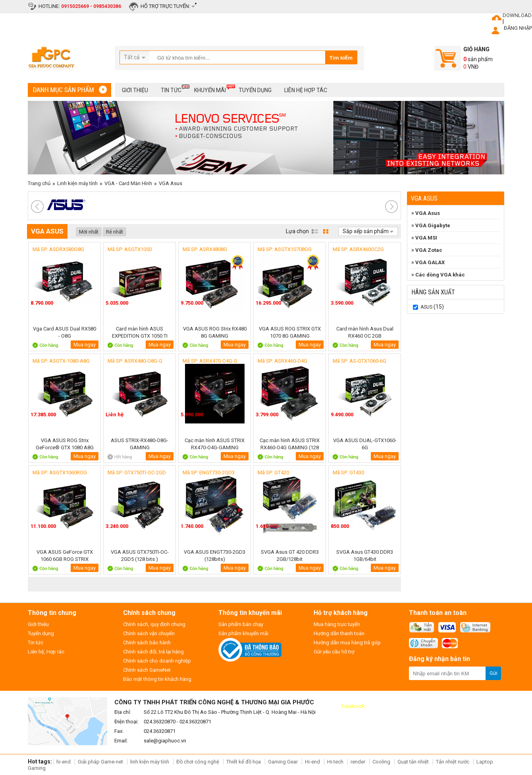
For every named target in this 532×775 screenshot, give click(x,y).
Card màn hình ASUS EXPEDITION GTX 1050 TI (140, 332)
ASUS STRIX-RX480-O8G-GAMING (140, 444)
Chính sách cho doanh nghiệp (157, 661)
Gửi (493, 673)
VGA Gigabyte (433, 225)
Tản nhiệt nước (453, 762)
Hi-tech (335, 762)
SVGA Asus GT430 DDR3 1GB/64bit (365, 556)
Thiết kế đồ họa (244, 762)
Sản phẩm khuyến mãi (243, 633)
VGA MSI (426, 238)
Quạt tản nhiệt (413, 762)
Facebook (353, 706)
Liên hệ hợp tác (306, 90)
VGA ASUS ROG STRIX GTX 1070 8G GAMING (290, 332)
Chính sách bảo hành (147, 643)
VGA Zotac (429, 250)
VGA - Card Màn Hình (128, 183)
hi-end (64, 762)
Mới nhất (89, 232)
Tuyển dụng (255, 90)
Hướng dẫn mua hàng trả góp (347, 643)
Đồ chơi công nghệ (198, 762)
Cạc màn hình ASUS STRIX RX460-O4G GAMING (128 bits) (290, 444)
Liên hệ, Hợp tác (46, 652)
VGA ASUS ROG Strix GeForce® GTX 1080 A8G (65, 444)
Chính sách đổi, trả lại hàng (153, 652)
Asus (426, 307)
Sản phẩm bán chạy (241, 624)
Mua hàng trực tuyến (337, 624)
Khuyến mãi (210, 89)
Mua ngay (85, 345)
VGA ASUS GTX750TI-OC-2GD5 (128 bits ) (140, 556)
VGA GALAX (430, 262)
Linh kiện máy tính (77, 183)
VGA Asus (171, 183)
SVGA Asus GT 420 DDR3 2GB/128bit (290, 556)
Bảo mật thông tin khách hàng (157, 679)
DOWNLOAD (517, 15)
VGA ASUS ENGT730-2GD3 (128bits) (215, 556)
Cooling (381, 762)
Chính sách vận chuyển (149, 633)
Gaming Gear (283, 762)
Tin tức (171, 89)
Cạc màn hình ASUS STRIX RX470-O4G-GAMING (215, 444)
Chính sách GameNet (147, 670)
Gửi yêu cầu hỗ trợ (334, 652)
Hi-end (312, 762)
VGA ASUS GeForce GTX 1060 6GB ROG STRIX (65, 556)
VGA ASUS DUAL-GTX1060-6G (365, 444)
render (358, 762)
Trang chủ (39, 183)
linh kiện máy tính (150, 762)
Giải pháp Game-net (100, 762)
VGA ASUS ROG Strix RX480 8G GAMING (215, 332)
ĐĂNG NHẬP (518, 28)
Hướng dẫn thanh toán (339, 633)
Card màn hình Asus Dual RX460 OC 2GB (365, 332)
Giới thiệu (135, 90)
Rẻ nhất (115, 232)
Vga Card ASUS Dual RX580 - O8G (65, 332)
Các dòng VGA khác (440, 275)
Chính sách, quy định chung (154, 624)
